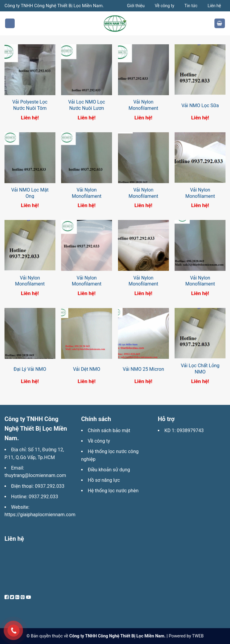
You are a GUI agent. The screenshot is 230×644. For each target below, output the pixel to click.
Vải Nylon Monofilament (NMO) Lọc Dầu (143, 284)
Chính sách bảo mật (109, 430)
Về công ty (165, 6)
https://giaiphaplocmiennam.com (40, 515)
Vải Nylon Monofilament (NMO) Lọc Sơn (87, 284)
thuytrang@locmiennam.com (35, 475)
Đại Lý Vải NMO (30, 369)
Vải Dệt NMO (87, 369)
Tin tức (191, 6)
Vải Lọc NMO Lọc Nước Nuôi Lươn (87, 105)
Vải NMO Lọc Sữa (200, 105)
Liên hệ (214, 6)
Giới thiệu (136, 6)
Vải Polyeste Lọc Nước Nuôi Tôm (30, 105)
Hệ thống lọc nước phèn (113, 491)
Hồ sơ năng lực (104, 480)
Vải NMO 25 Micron (143, 369)
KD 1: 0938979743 (184, 430)
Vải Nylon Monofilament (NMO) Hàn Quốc (200, 284)
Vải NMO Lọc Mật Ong (30, 193)
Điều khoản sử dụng (109, 470)
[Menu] (10, 23)
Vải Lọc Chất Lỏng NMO (200, 369)
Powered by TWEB (186, 636)
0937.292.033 (50, 486)
